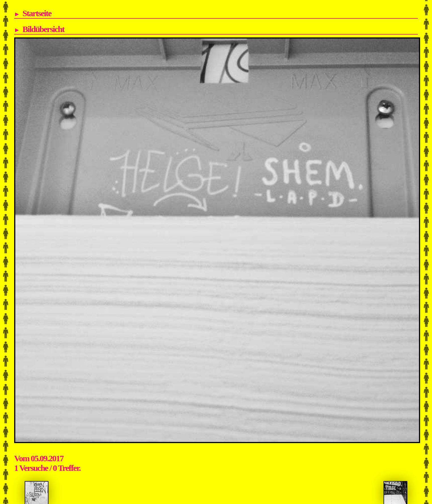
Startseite (37, 13)
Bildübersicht (43, 29)
